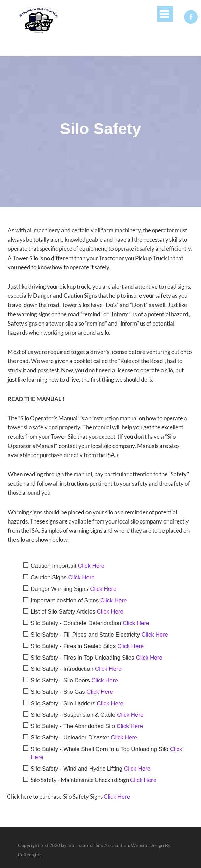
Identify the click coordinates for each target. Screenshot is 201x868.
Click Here (91, 566)
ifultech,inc (30, 855)
